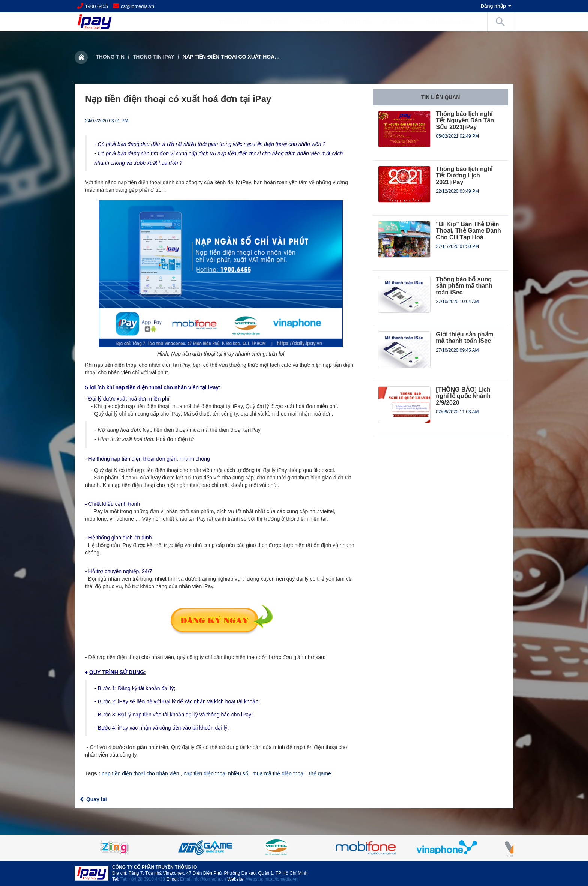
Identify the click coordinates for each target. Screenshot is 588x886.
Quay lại (93, 799)
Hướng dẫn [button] (319, 22)
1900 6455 (97, 6)
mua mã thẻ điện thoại (278, 773)
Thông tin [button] (360, 22)
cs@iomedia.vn (137, 6)
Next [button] (495, 848)
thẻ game (320, 773)
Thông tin (110, 57)
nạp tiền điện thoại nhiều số (216, 773)
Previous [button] (93, 848)
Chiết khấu (397, 22)
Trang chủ (233, 22)
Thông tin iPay (154, 57)
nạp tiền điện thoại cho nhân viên (140, 773)
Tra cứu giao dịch (449, 22)
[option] (294, 848)
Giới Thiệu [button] (278, 22)
